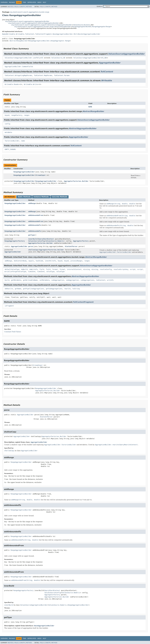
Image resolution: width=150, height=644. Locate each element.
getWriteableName (30, 280)
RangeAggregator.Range (101, 27)
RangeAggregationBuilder (82, 27)
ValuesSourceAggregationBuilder (126, 54)
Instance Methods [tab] (41, 197)
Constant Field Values (13, 332)
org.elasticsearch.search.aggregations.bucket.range (30, 12)
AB (64, 58)
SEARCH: (100, 7)
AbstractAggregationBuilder (83, 129)
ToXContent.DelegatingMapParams (18, 75)
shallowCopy (33, 250)
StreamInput (41, 175)
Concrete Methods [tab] (60, 197)
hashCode (39, 261)
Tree (24, 2)
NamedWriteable (9, 34)
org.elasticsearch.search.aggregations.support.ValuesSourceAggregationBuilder (42, 25)
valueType (50, 272)
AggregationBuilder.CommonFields (19, 67)
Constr (22, 7)
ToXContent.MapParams (43, 75)
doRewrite (9, 289)
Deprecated (32, 2)
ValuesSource (57, 58)
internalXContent (74, 269)
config (7, 124)
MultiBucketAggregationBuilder (87, 34)
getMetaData (16, 280)
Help (44, 2)
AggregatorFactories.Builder (76, 181)
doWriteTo (34, 269)
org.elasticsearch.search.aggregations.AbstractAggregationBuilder (33, 23)
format (55, 269)
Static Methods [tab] (24, 197)
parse (30, 246)
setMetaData (45, 280)
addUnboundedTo (35, 225)
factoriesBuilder (12, 141)
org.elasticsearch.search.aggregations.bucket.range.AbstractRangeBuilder (43, 27)
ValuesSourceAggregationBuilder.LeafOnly (23, 58)
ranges (27, 115)
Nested (10, 7)
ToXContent (30, 34)
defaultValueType (12, 269)
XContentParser (71, 246)
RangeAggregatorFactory (15, 241)
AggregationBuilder (110, 63)
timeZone (32, 272)
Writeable (20, 34)
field (42, 269)
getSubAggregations (54, 289)
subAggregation (58, 280)
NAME (90, 107)
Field (16, 7)
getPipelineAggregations (34, 289)
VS (42, 58)
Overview (4, 2)
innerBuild (33, 239)
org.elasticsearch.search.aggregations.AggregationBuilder (27, 21)
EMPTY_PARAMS (10, 149)
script (133, 269)
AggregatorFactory (81, 241)
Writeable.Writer (31, 84)
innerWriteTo (50, 261)
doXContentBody (20, 261)
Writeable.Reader (12, 84)
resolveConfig (106, 269)
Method (29, 7)
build (7, 280)
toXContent (101, 280)
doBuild (24, 269)
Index (39, 2)
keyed (7, 115)
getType (31, 235)
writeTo (110, 280)
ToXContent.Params (62, 75)
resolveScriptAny (121, 269)
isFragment (9, 306)
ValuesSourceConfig (36, 241)
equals (31, 261)
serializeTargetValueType (15, 272)
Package (12, 2)
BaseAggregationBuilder (63, 34)
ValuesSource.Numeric (82, 25)
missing (86, 269)
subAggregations (87, 280)
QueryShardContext (46, 239)
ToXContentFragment (43, 34)
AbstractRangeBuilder (19, 41)
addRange (32, 203)
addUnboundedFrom (36, 215)
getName (18, 289)
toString (76, 289)
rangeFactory (17, 115)
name (23, 141)
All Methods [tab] (10, 197)
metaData (8, 132)
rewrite (67, 289)
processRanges (76, 261)
